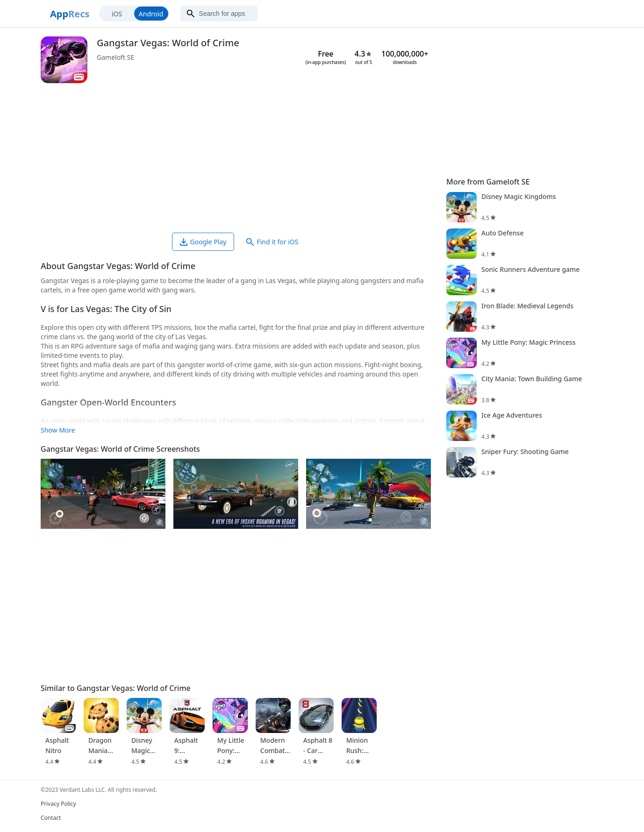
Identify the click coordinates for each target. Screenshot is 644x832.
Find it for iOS (272, 242)
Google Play (203, 242)
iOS (117, 14)
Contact (51, 818)
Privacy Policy (58, 804)
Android (151, 14)
